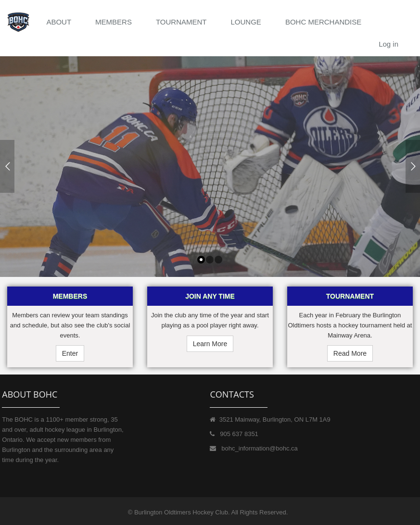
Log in (388, 44)
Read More (350, 353)
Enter (70, 353)
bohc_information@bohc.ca (259, 448)
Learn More (210, 344)
